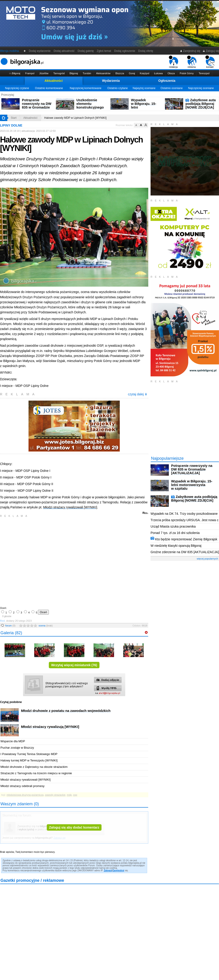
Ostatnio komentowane (49, 88)
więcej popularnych (207, 559)
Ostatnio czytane (117, 88)
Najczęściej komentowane (86, 88)
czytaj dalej (138, 394)
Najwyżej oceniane (144, 88)
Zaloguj (108, 870)
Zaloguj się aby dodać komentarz (74, 827)
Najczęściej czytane (17, 88)
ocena (46, 626)
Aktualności (53, 81)
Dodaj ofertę (146, 51)
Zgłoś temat (104, 51)
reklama (192, 62)
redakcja (173, 62)
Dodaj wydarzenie (40, 51)
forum (10, 626)
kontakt (210, 62)
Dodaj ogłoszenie (125, 51)
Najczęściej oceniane (201, 88)
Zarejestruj (118, 870)
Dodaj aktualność (64, 51)
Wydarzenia (111, 81)
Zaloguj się (211, 51)
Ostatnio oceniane (172, 88)
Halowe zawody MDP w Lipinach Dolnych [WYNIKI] (75, 118)
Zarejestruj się (190, 51)
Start (14, 118)
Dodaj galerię (86, 51)
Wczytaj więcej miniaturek (74, 665)
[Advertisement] (43, 561)
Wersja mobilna (9, 51)
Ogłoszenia (167, 81)
